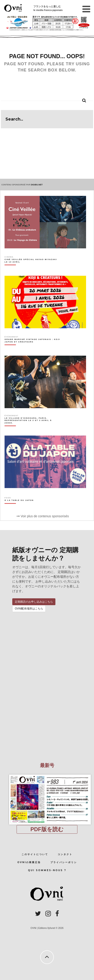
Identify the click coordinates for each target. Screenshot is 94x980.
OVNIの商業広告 (29, 862)
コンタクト (65, 854)
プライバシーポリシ (64, 862)
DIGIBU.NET (37, 185)
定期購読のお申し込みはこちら (34, 602)
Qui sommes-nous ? (47, 870)
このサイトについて (35, 854)
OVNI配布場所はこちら (29, 609)
